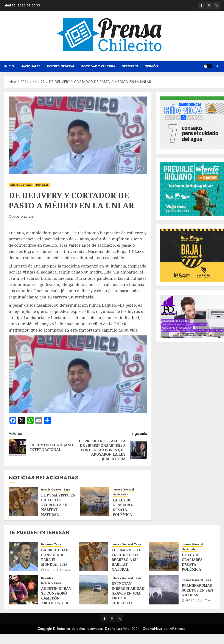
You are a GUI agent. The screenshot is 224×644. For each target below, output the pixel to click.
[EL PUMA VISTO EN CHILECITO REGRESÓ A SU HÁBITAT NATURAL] (23, 501)
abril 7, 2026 (194, 601)
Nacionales (30, 66)
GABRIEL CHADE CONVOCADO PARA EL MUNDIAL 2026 (56, 557)
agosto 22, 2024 (23, 217)
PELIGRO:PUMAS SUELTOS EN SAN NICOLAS (197, 590)
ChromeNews (153, 629)
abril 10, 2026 (54, 570)
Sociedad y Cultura (98, 66)
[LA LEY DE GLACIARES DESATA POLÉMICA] (95, 501)
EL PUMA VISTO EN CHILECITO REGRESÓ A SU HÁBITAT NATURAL (58, 505)
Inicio (9, 66)
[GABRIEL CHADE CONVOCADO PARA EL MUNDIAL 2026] (23, 556)
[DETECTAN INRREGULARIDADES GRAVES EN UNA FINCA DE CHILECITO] (94, 590)
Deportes (130, 66)
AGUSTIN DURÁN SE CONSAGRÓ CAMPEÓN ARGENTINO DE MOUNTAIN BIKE (56, 598)
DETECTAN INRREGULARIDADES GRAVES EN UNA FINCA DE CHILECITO (130, 593)
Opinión (151, 66)
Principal (42, 185)
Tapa (67, 490)
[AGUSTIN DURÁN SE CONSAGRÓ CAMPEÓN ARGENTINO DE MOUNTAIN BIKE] (23, 590)
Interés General (61, 66)
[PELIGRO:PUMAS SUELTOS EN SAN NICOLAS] (164, 590)
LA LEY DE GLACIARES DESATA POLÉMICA (123, 507)
